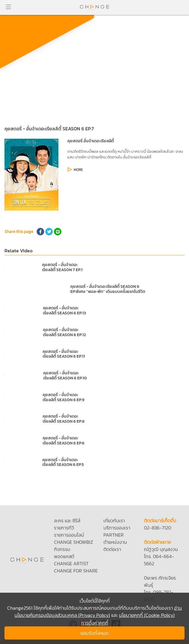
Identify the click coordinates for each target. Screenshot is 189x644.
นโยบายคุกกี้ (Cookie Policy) (147, 615)
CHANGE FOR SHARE (76, 571)
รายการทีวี (64, 528)
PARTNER (114, 535)
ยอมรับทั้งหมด (94, 633)
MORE (78, 170)
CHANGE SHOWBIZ (73, 542)
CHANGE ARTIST (71, 563)
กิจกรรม (62, 549)
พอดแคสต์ (64, 556)
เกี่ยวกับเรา (114, 521)
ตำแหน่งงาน (115, 542)
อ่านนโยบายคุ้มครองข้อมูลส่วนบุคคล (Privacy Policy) (98, 611)
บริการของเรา (117, 528)
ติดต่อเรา (112, 549)
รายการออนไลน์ (69, 535)
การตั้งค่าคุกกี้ (95, 623)
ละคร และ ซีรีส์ (67, 521)
